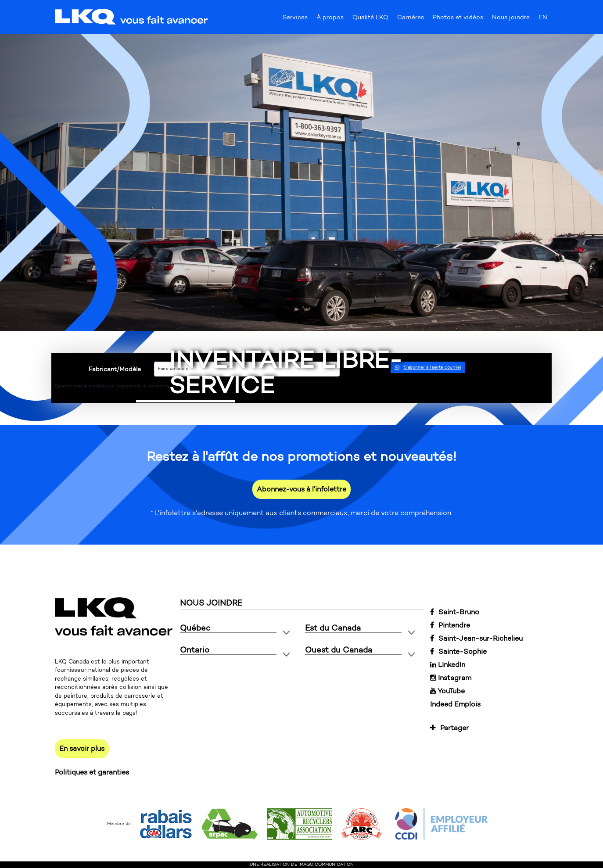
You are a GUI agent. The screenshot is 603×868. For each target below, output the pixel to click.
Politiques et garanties (92, 772)
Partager (449, 728)
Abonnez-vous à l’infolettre (301, 489)
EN (543, 19)
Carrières (411, 19)
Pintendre (450, 625)
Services (295, 19)
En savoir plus (82, 748)
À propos (330, 19)
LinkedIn (448, 665)
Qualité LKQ (370, 19)
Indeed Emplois (455, 704)
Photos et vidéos (458, 19)
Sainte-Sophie (458, 651)
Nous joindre (511, 19)
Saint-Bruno (455, 612)
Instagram (451, 678)
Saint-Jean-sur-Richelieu (476, 638)
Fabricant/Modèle (115, 369)
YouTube (447, 691)
